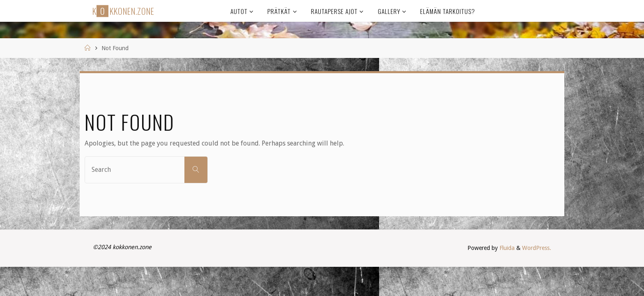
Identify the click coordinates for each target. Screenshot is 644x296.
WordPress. (537, 248)
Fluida (506, 248)
